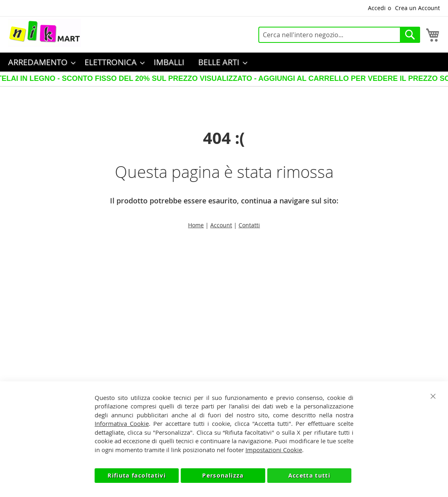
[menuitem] (39, 62)
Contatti (249, 225)
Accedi (377, 8)
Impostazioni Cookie (274, 450)
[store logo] (44, 33)
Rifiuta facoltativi (137, 475)
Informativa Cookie (122, 423)
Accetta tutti (310, 475)
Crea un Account (417, 8)
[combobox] (339, 35)
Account (221, 225)
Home (196, 225)
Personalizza (223, 475)
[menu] (224, 62)
